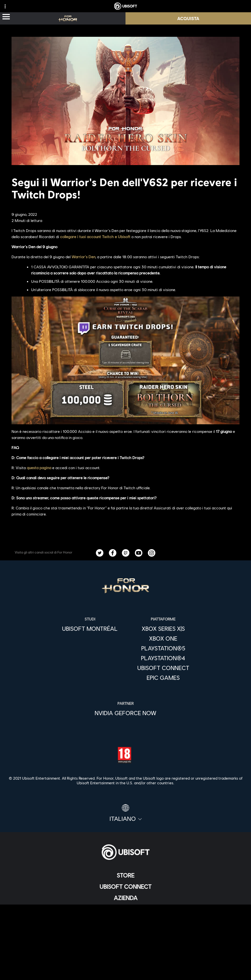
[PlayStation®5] (163, 648)
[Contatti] (125, 939)
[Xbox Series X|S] (163, 629)
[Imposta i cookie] (125, 971)
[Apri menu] (6, 17)
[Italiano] (125, 813)
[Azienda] (125, 898)
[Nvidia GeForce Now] (125, 713)
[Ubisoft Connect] (125, 887)
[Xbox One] (163, 638)
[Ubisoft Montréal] (90, 629)
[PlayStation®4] (163, 658)
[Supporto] (125, 920)
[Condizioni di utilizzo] (125, 955)
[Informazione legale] (125, 963)
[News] (125, 909)
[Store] (125, 875)
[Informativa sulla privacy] (125, 947)
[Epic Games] (163, 678)
